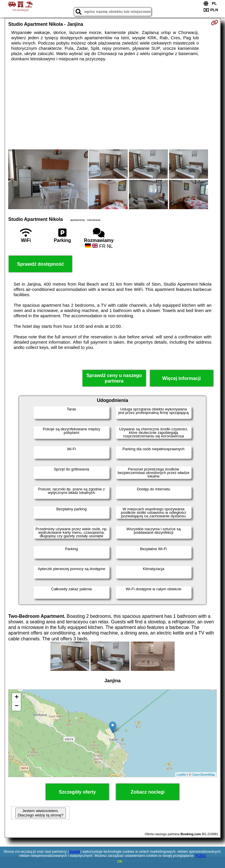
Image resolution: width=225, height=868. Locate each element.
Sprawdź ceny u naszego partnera (114, 378)
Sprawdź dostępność (40, 264)
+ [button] (17, 698)
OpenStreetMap (204, 775)
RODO (201, 856)
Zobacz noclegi (148, 792)
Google (75, 852)
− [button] (17, 706)
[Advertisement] (112, 105)
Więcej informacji (181, 378)
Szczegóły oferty (77, 792)
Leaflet (181, 775)
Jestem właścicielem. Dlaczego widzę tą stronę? (40, 813)
